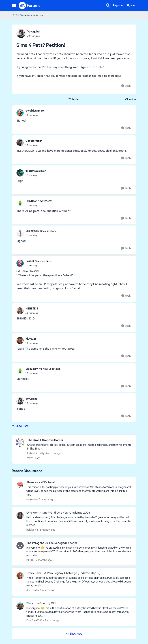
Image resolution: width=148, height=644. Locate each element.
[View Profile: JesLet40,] (20, 576)
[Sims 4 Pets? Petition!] (35, 115)
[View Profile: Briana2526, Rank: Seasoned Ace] (20, 233)
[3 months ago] (46, 500)
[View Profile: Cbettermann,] (20, 143)
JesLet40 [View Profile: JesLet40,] (32, 590)
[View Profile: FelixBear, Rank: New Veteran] (20, 203)
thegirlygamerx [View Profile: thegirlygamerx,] (35, 111)
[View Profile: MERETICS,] (20, 311)
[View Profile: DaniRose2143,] (20, 606)
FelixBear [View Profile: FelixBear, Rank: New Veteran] (31, 201)
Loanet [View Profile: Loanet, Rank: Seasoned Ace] (30, 261)
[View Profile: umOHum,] (20, 401)
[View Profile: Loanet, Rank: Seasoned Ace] (20, 263)
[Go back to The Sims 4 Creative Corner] (80, 440)
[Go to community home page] (30, 5)
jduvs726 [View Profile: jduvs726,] (31, 339)
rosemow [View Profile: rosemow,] (32, 499)
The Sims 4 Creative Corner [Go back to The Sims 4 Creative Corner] (27, 15)
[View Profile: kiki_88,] (20, 546)
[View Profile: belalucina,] (20, 515)
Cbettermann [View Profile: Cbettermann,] (34, 141)
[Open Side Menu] (14, 5)
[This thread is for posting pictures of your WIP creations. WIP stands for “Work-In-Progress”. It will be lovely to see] (79, 491)
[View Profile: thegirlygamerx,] (20, 113)
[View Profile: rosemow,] (20, 485)
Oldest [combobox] (131, 100)
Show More (20, 426)
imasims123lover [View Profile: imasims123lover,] (36, 171)
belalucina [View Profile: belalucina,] (32, 530)
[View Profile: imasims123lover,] (20, 173)
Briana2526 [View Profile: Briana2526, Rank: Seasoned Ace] (32, 231)
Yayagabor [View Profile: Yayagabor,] (34, 32)
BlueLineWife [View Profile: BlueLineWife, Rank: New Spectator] (34, 369)
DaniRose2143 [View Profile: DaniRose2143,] (34, 620)
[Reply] (126, 86)
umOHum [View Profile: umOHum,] (31, 399)
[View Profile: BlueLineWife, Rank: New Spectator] (20, 371)
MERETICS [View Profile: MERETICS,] (32, 309)
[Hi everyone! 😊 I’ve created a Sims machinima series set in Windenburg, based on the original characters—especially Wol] (79, 551)
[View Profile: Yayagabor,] (21, 34)
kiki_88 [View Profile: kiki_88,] (30, 560)
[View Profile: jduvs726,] (20, 341)
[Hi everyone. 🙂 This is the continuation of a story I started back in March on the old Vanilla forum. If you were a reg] (79, 612)
